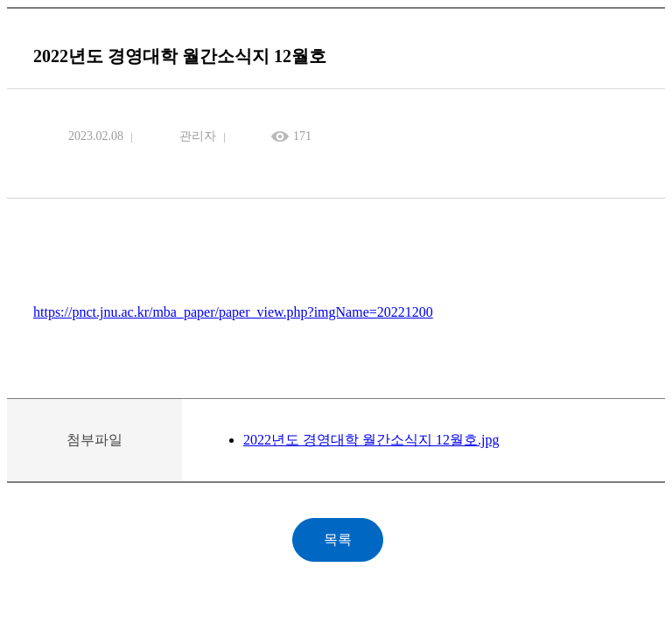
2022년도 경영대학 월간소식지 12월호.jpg (371, 440)
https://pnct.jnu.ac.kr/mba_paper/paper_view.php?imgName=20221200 (233, 312)
